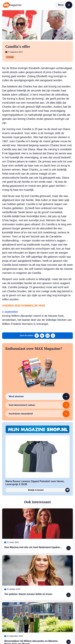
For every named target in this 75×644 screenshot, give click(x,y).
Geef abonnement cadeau (39, 405)
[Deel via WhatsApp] (53, 336)
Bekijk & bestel (49, 490)
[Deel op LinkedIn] (42, 336)
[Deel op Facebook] (37, 336)
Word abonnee (39, 396)
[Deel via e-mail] (48, 336)
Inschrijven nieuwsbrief (39, 414)
